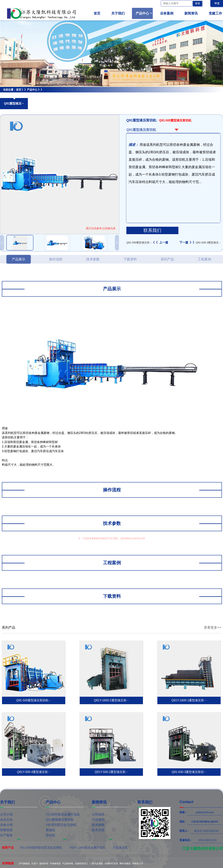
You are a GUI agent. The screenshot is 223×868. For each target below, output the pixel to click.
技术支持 (98, 830)
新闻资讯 (193, 13)
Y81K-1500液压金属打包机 (87, 848)
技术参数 (93, 259)
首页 (97, 13)
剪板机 (50, 830)
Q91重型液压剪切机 (12, 95)
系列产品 (167, 259)
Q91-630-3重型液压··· (200, 243)
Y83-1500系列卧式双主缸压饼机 (41, 848)
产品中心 (144, 13)
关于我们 (120, 13)
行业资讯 (98, 820)
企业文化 (6, 820)
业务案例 (168, 13)
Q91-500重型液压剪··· (147, 243)
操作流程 (56, 259)
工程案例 (204, 259)
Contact (186, 802)
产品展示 (19, 259)
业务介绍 (6, 825)
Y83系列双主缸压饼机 (61, 825)
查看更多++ (213, 628)
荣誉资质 (6, 830)
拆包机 (50, 835)
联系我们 (152, 230)
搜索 (198, 3)
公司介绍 (6, 815)
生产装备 (6, 835)
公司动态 (98, 815)
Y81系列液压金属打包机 (63, 815)
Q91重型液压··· (14, 104)
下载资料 (130, 259)
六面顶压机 (120, 848)
